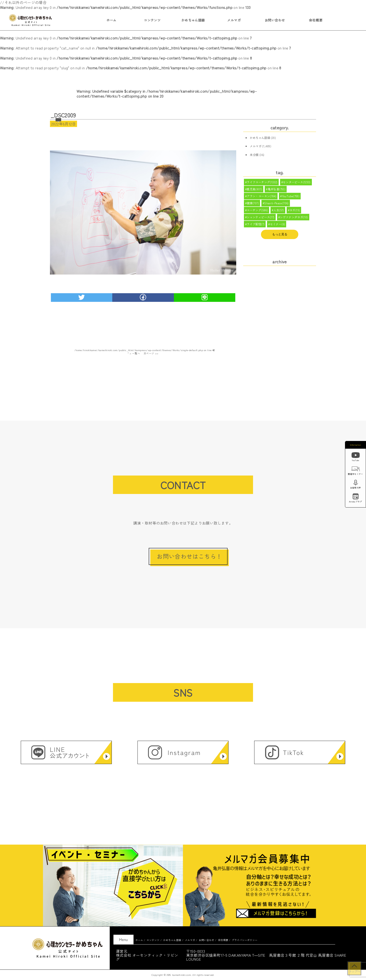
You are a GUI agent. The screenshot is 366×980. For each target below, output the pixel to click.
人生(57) (279, 212)
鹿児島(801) (254, 190)
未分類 (254, 155)
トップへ (354, 971)
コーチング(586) (257, 212)
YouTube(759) (291, 197)
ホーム (111, 20)
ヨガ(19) (295, 212)
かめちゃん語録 (193, 20)
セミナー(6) (278, 226)
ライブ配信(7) (256, 226)
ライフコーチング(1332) (262, 182)
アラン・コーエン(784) (262, 197)
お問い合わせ (275, 20)
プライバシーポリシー (245, 940)
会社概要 (316, 20)
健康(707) (253, 204)
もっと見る (280, 236)
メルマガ (234, 20)
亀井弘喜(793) (277, 190)
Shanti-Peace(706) (277, 204)
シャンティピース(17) (261, 219)
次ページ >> (151, 353)
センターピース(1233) (297, 182)
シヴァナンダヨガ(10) (294, 219)
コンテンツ (152, 20)
